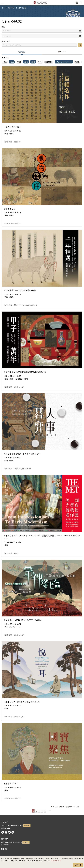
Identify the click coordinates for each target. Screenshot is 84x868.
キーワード (6, 42)
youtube (9, 832)
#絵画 (12, 62)
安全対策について (56, 861)
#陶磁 (19, 62)
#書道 (5, 62)
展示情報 (11, 8)
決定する (78, 865)
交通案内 (27, 825)
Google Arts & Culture (13, 832)
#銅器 (33, 62)
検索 (80, 45)
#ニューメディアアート (64, 62)
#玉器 (26, 62)
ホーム (4, 8)
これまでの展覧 (21, 8)
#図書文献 (49, 62)
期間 (3, 27)
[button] (77, 3)
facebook (3, 832)
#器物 (77, 62)
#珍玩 (40, 62)
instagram (6, 832)
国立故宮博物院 (40, 3)
